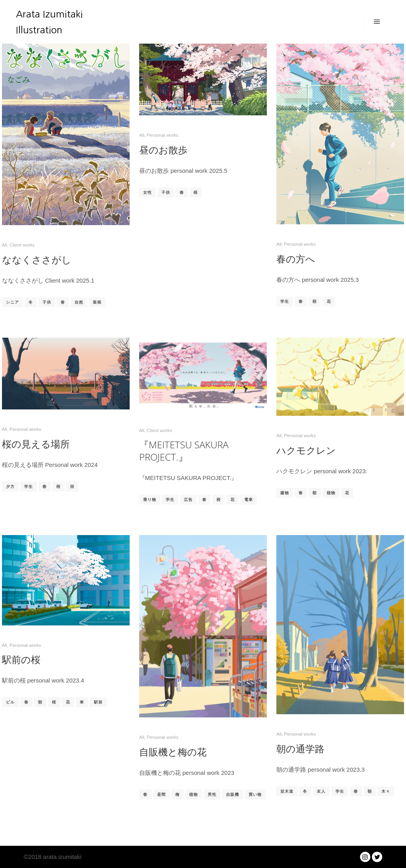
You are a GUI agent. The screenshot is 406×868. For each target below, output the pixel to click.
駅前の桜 (21, 660)
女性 (147, 192)
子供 (47, 302)
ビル (10, 702)
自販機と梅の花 (173, 752)
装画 (97, 302)
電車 (249, 500)
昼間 (161, 794)
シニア (12, 302)
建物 (285, 493)
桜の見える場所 (36, 444)
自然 (79, 302)
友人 (321, 791)
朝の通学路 (300, 749)
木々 (386, 791)
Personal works (163, 135)
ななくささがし (37, 260)
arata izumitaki (61, 857)
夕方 (10, 487)
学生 (285, 301)
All (5, 245)
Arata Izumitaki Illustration (49, 22)
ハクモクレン (306, 450)
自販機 (233, 794)
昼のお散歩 (163, 150)
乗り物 (150, 500)
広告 (188, 500)
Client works (22, 245)
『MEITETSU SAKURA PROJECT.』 (184, 451)
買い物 (255, 794)
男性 (212, 794)
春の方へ (296, 259)
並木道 (287, 791)
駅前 (98, 702)
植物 (331, 493)
